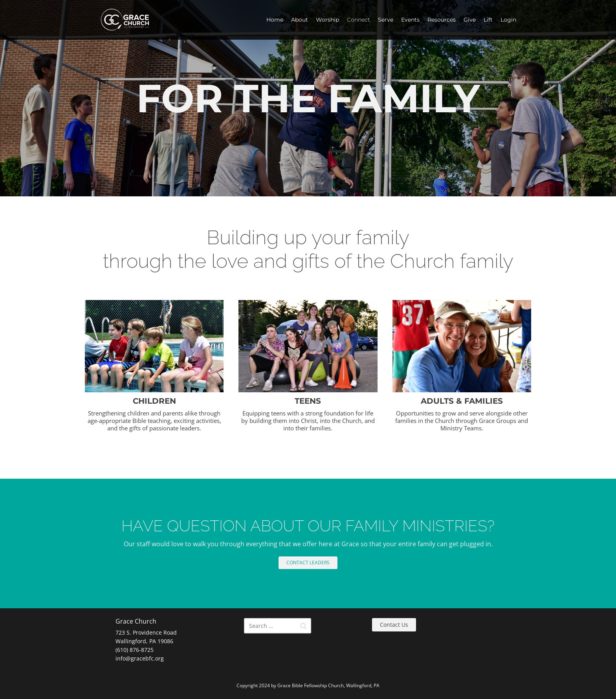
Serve (386, 20)
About (300, 20)
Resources (442, 20)
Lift (488, 20)
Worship (327, 20)
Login (508, 20)
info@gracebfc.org (140, 658)
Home (275, 20)
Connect (358, 20)
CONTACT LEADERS (308, 563)
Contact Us (394, 625)
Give (470, 20)
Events (410, 20)
